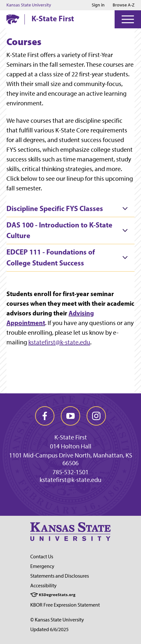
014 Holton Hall (71, 446)
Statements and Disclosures (60, 576)
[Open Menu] (128, 19)
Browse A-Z (124, 5)
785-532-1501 (70, 472)
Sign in (98, 5)
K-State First (53, 18)
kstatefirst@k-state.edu (59, 342)
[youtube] (70, 416)
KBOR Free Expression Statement (65, 605)
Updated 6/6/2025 (49, 629)
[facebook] (45, 416)
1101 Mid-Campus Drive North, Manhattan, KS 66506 (71, 459)
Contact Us (42, 557)
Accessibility (43, 586)
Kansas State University (29, 5)
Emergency (42, 566)
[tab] (70, 209)
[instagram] (96, 416)
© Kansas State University (57, 620)
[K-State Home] (13, 19)
